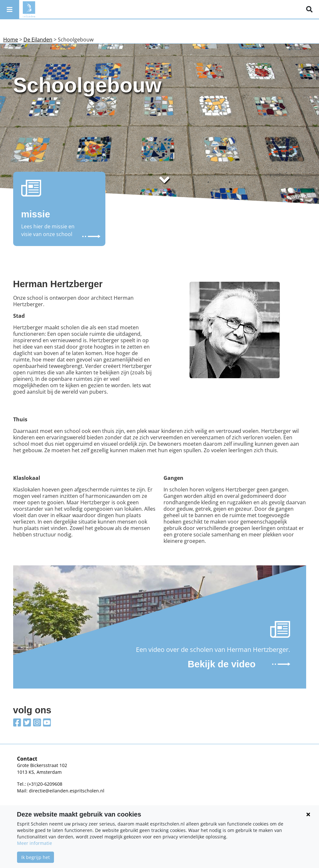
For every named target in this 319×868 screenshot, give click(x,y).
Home (11, 40)
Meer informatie (35, 843)
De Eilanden (38, 40)
